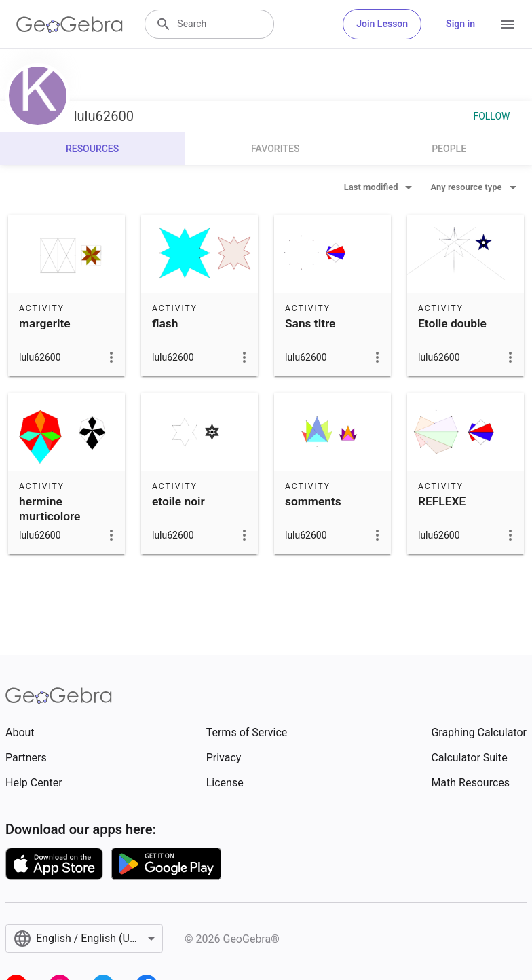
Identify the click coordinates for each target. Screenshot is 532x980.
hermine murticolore (50, 509)
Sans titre (310, 323)
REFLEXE (442, 501)
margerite (45, 323)
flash (165, 323)
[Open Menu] (508, 24)
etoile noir (178, 501)
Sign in (460, 24)
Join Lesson (382, 24)
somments (313, 501)
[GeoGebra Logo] (70, 24)
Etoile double (452, 323)
